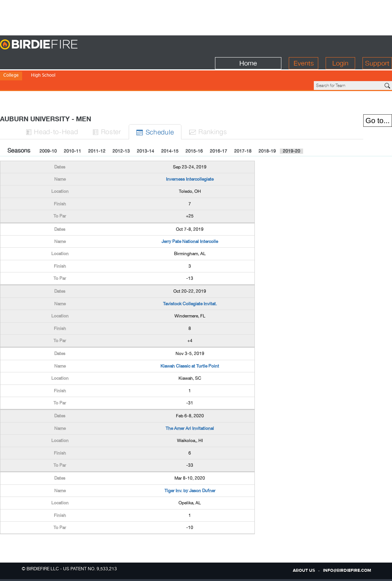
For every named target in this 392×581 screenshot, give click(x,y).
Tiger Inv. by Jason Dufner (190, 466)
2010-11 (72, 126)
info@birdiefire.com (347, 571)
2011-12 (97, 126)
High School (43, 60)
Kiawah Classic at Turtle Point (190, 341)
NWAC (127, 70)
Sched (155, 107)
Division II (39, 70)
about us (304, 571)
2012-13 (121, 126)
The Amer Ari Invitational (190, 403)
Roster (107, 106)
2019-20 (292, 126)
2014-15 (170, 126)
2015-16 (194, 126)
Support (377, 45)
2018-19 (267, 126)
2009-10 (48, 126)
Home (248, 45)
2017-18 (243, 126)
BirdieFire (54, 45)
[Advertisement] (196, 17)
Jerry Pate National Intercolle (190, 216)
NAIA (88, 70)
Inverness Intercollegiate (190, 154)
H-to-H (52, 106)
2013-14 (145, 126)
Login (340, 45)
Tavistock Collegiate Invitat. (190, 279)
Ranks (208, 106)
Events (304, 45)
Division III (66, 70)
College (11, 60)
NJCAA (107, 70)
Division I (13, 70)
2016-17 (218, 126)
